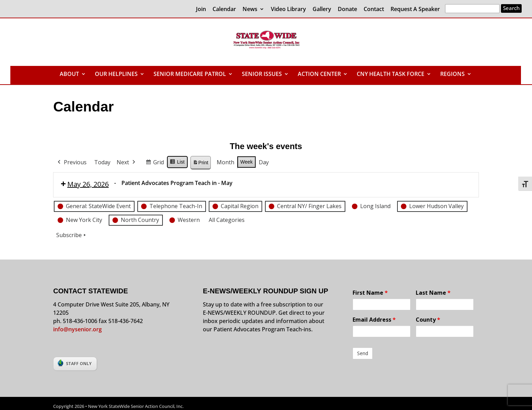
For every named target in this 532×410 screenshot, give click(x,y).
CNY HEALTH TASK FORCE (391, 75)
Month (225, 162)
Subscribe (72, 235)
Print (200, 163)
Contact (374, 9)
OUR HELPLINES (116, 75)
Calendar (224, 9)
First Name (370, 293)
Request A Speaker (415, 9)
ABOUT (69, 75)
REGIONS (452, 75)
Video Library (288, 9)
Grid (155, 163)
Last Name (433, 293)
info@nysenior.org (77, 329)
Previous (71, 163)
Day (264, 162)
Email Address (374, 320)
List (177, 163)
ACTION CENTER (319, 75)
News (250, 9)
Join (201, 9)
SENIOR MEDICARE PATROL (190, 75)
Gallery (322, 9)
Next (127, 163)
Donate (347, 9)
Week (247, 162)
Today (102, 162)
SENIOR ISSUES (262, 75)
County (428, 320)
